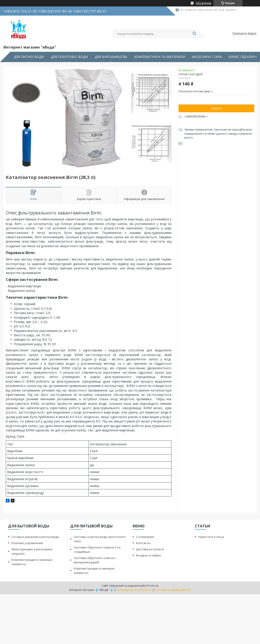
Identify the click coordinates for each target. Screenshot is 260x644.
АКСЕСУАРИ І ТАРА (207, 57)
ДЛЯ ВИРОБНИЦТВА (111, 57)
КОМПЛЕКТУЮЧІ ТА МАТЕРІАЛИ (159, 57)
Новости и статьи (211, 537)
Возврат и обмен (149, 555)
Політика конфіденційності (173, 590)
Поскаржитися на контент (134, 590)
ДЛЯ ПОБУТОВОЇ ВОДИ (69, 57)
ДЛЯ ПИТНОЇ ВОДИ (29, 57)
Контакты (143, 543)
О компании (145, 537)
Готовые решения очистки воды (35, 537)
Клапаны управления (27, 543)
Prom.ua (153, 586)
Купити (216, 108)
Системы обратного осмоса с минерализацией (95, 560)
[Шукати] (194, 34)
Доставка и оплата (150, 549)
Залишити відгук (244, 33)
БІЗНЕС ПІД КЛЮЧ (243, 57)
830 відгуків (204, 3)
